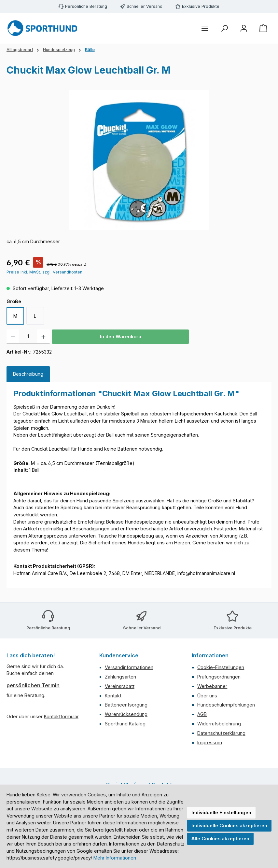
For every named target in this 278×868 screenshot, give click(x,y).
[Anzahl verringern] (13, 337)
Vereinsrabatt (120, 686)
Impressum (210, 742)
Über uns (207, 696)
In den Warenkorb (121, 336)
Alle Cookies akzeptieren (220, 839)
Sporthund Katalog (125, 724)
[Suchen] (224, 28)
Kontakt (113, 696)
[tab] (28, 374)
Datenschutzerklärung (221, 733)
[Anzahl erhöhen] (43, 337)
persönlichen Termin (33, 685)
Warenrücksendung (126, 714)
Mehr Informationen (115, 858)
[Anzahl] (28, 337)
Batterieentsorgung (126, 705)
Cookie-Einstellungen (221, 667)
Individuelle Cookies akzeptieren (229, 826)
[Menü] (205, 28)
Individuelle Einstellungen (221, 812)
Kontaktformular (61, 716)
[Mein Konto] (244, 28)
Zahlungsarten (120, 677)
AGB (202, 714)
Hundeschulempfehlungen (226, 705)
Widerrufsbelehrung (219, 724)
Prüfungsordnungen (219, 677)
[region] (139, 160)
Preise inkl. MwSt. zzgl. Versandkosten (44, 272)
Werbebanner (212, 686)
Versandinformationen (129, 667)
